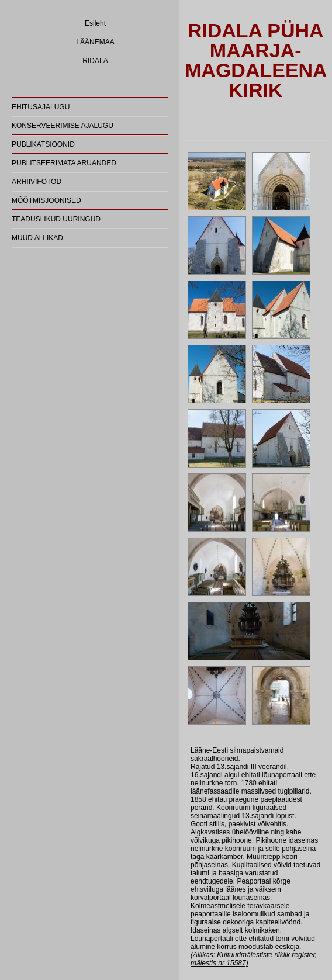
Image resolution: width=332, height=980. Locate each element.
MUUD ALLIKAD (37, 238)
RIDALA (95, 61)
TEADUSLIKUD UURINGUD (56, 219)
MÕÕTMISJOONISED (46, 200)
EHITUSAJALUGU (41, 107)
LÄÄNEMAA (95, 42)
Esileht (95, 23)
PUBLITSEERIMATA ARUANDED (64, 163)
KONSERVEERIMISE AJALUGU (63, 126)
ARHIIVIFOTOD (37, 182)
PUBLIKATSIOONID (43, 144)
